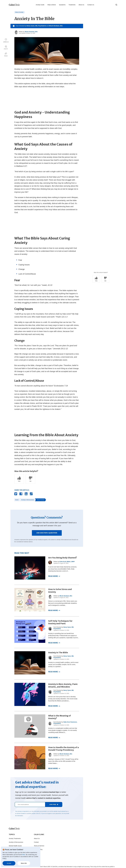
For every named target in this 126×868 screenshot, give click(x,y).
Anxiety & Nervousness (28, 500)
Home (17, 500)
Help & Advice (52, 5)
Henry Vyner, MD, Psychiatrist (36, 26)
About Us (81, 5)
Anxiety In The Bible (58, 652)
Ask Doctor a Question (47, 533)
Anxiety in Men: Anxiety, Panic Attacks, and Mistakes (63, 685)
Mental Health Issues (15, 846)
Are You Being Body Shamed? (63, 558)
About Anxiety (19, 12)
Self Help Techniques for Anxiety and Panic (60, 622)
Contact (36, 842)
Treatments (72, 5)
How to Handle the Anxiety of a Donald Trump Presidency (63, 749)
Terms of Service (39, 846)
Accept (9, 863)
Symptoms (62, 5)
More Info (24, 863)
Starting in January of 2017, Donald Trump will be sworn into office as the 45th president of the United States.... (63, 761)
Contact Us (91, 5)
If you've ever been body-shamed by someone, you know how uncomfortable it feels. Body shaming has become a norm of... (63, 569)
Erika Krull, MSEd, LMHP (67, 562)
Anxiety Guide (40, 5)
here (24, 855)
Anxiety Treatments (15, 838)
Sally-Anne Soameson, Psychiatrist (65, 723)
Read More (53, 576)
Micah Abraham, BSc (56, 26)
